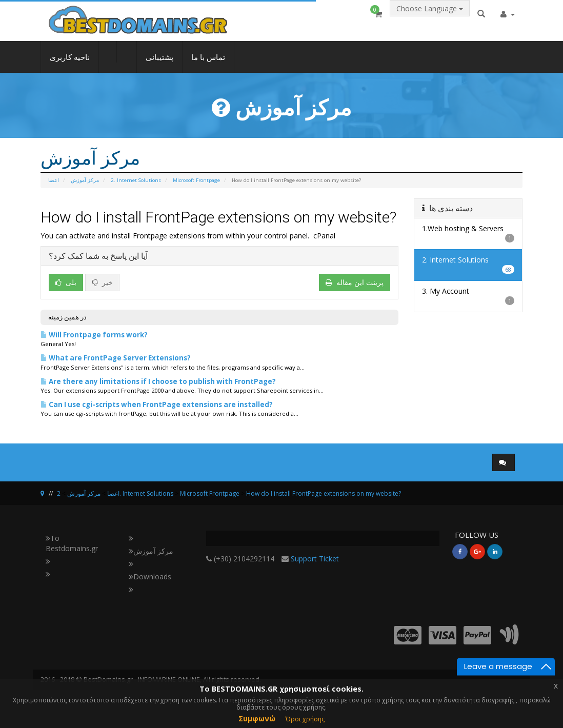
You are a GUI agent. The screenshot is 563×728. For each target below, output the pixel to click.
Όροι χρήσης (305, 719)
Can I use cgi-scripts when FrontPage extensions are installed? (157, 405)
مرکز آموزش (85, 180)
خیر (102, 282)
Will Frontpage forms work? (94, 335)
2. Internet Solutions (136, 180)
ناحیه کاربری (70, 65)
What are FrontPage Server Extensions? (116, 358)
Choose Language (430, 19)
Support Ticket (315, 559)
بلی (66, 282)
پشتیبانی (159, 65)
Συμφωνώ (257, 719)
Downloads (150, 577)
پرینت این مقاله (355, 282)
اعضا (54, 180)
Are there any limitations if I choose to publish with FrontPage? (158, 381)
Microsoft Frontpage (196, 180)
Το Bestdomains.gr (72, 543)
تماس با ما (208, 65)
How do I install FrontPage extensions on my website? (324, 493)
